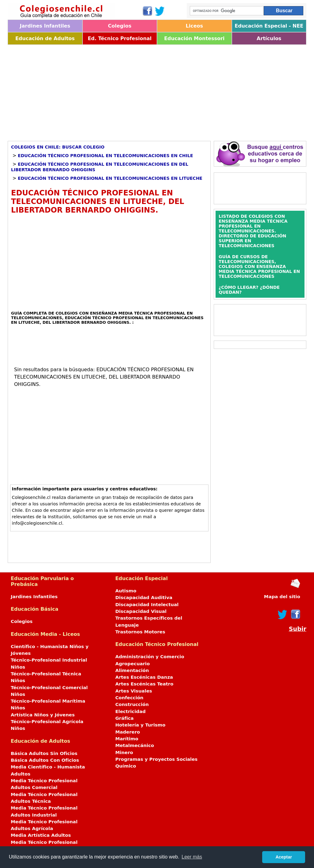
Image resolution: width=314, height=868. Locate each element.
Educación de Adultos (45, 38)
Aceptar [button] (284, 857)
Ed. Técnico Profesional (120, 38)
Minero (124, 753)
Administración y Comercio (150, 657)
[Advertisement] (157, 91)
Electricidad (130, 711)
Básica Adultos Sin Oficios (44, 753)
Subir (298, 629)
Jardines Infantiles (45, 26)
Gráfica (124, 718)
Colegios (120, 26)
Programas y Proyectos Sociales (156, 759)
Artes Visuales (134, 691)
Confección (129, 698)
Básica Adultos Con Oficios (45, 760)
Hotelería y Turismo (140, 725)
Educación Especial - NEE (269, 26)
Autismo (126, 591)
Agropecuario (133, 664)
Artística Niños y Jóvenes (43, 715)
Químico (126, 766)
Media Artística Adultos (41, 835)
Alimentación (132, 670)
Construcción (132, 704)
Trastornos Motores (140, 632)
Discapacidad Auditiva (144, 598)
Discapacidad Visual (141, 611)
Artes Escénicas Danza (144, 677)
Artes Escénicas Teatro (144, 684)
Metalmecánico (135, 745)
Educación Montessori (194, 38)
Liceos (194, 26)
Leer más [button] (192, 857)
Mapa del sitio (282, 597)
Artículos (269, 38)
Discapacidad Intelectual (147, 605)
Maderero (128, 732)
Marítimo (127, 739)
